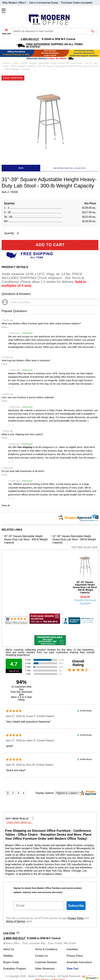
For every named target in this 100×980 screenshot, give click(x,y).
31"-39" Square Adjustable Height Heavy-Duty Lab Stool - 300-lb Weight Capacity (74, 539)
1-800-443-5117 (30, 39)
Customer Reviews (46, 962)
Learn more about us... (20, 822)
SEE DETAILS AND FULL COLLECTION (69, 168)
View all (6, 505)
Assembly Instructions (79, 962)
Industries (72, 949)
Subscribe (76, 906)
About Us (9, 949)
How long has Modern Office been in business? (26, 360)
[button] (9, 351)
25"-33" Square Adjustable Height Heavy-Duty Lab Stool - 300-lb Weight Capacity (26, 539)
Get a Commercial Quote (44, 3)
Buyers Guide (11, 962)
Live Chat (9, 933)
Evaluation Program (15, 969)
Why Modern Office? (14, 3)
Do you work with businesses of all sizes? (23, 471)
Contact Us (41, 956)
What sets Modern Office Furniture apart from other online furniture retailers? (41, 324)
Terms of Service (16, 921)
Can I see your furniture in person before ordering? (28, 397)
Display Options (45, 793)
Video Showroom (45, 969)
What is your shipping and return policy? (22, 434)
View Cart (72, 969)
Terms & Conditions (46, 949)
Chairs (15, 63)
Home (6, 63)
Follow (4, 327)
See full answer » (87, 347)
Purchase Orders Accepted (77, 3)
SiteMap (8, 956)
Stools (24, 63)
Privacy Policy (76, 918)
